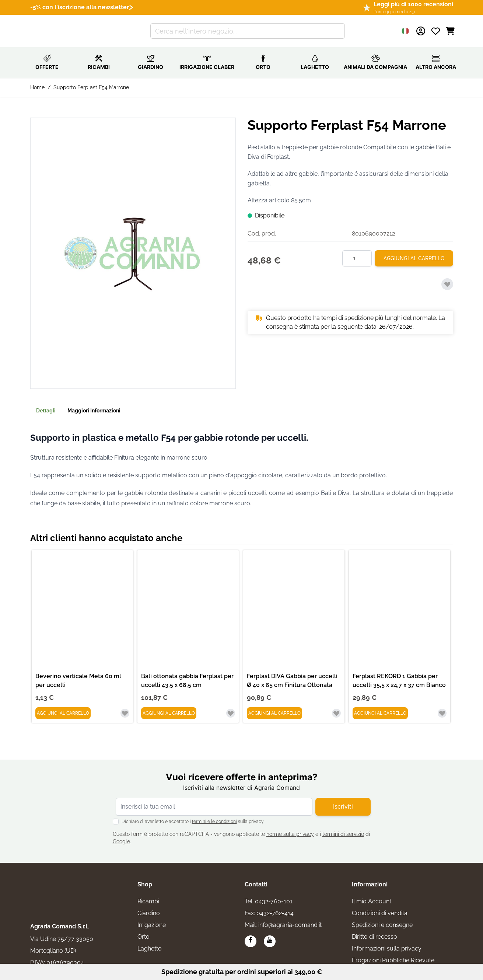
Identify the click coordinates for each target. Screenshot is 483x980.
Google (121, 833)
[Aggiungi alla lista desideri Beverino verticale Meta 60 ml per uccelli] (125, 705)
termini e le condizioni (214, 813)
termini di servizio (343, 826)
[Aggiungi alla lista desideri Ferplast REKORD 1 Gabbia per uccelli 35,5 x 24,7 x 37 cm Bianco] (442, 705)
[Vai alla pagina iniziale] (62, 27)
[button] (133, 245)
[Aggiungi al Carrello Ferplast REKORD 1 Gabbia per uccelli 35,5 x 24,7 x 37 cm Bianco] (380, 705)
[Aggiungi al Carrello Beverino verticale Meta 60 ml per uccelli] (63, 705)
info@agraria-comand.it (290, 917)
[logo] (63, 880)
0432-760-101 (274, 893)
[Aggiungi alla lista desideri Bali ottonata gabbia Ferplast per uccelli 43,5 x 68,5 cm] (231, 705)
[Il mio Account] (421, 27)
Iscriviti (343, 798)
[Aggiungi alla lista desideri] (447, 276)
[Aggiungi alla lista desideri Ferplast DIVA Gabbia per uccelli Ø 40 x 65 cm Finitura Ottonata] (336, 705)
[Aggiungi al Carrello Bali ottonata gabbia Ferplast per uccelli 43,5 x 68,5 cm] (169, 705)
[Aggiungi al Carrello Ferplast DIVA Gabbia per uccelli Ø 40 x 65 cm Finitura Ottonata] (274, 705)
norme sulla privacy (290, 826)
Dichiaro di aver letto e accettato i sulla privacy (193, 813)
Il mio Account (372, 893)
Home (37, 79)
